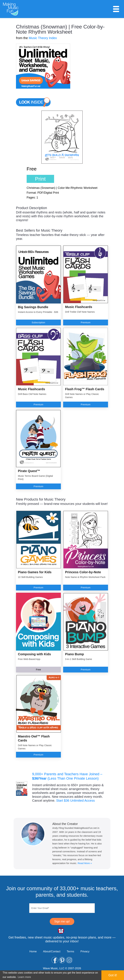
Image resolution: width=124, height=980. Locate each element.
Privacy (85, 951)
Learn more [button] (24, 977)
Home (33, 951)
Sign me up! (62, 921)
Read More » (85, 863)
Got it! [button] (113, 975)
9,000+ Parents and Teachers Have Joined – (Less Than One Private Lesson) (67, 776)
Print (40, 179)
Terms (70, 951)
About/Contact (52, 951)
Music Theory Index (43, 38)
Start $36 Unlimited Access (75, 801)
